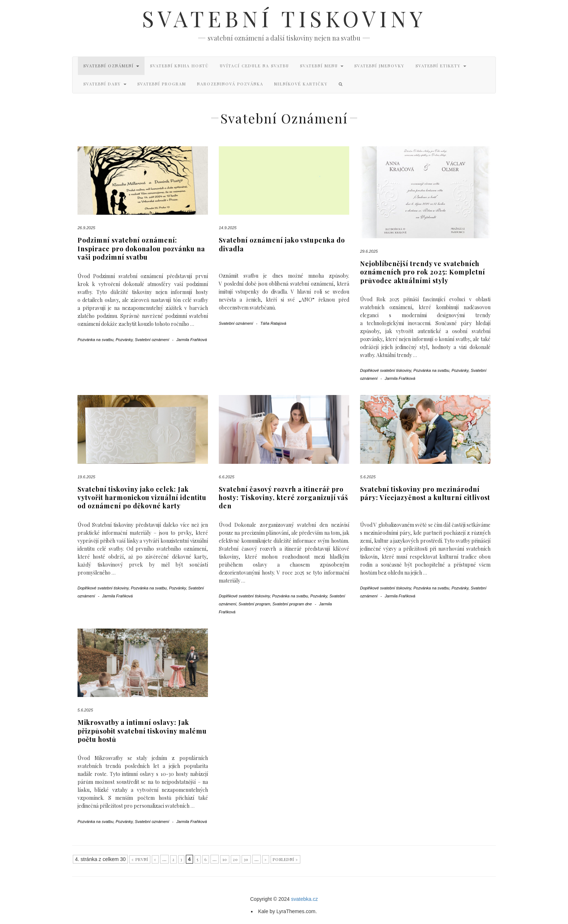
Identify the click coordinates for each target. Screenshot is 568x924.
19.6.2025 (86, 477)
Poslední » (285, 859)
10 (225, 859)
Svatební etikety (441, 66)
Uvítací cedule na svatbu (254, 66)
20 (235, 859)
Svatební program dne (292, 604)
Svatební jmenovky (379, 66)
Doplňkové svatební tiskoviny (386, 370)
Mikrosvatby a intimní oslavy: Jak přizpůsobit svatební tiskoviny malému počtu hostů (142, 731)
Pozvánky (124, 340)
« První (140, 859)
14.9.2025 (228, 228)
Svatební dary (105, 84)
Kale (263, 911)
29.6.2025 (369, 251)
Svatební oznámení (111, 66)
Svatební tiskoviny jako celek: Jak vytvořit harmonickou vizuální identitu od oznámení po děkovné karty (142, 498)
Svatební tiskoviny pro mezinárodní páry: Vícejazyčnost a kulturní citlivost (425, 493)
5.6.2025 (368, 477)
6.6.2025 (227, 477)
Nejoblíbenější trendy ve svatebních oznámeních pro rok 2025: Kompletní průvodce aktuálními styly (423, 272)
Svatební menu (322, 66)
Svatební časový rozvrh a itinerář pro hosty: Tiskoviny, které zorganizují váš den (283, 498)
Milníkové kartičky (301, 84)
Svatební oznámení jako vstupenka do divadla (282, 244)
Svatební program (162, 84)
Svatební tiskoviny (284, 18)
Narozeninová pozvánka (230, 84)
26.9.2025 (86, 228)
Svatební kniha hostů (179, 66)
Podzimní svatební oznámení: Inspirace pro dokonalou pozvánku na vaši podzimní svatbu (141, 249)
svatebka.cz (305, 899)
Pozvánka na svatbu (95, 340)
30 (246, 859)
